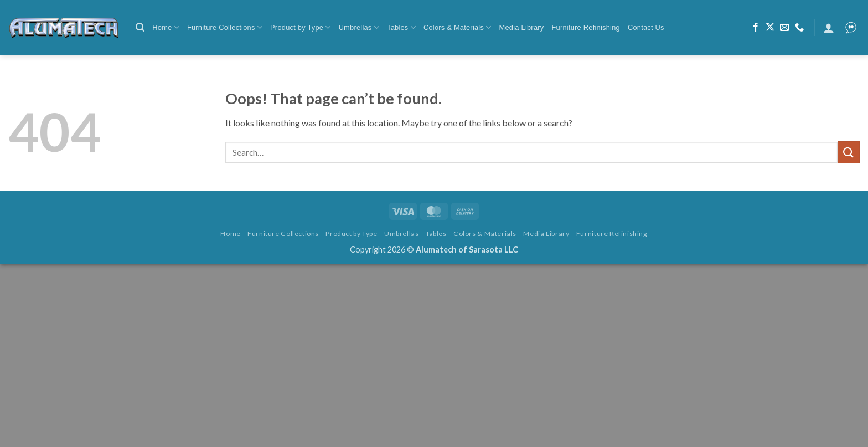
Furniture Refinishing (585, 27)
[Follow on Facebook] (756, 28)
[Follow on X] (770, 28)
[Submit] (849, 152)
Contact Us (646, 27)
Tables (401, 27)
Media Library (522, 27)
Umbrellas (359, 27)
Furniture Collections (225, 27)
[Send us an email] (784, 28)
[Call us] (799, 28)
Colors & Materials (458, 27)
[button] (140, 27)
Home (166, 27)
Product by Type (301, 27)
